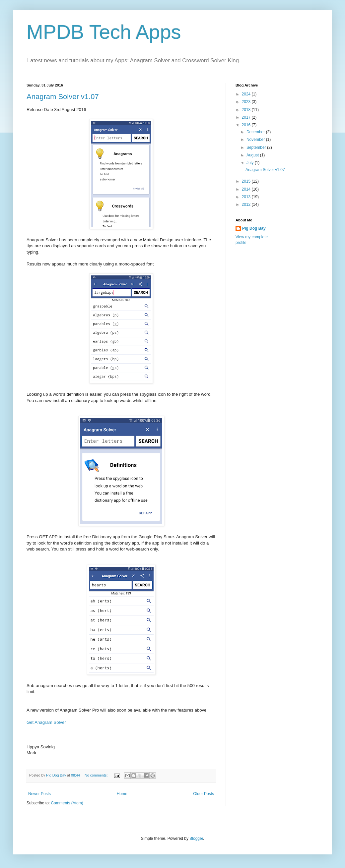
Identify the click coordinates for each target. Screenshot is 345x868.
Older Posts (204, 794)
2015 (247, 181)
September (257, 147)
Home (122, 794)
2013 (247, 197)
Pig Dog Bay (254, 228)
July (251, 163)
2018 (247, 110)
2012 (247, 204)
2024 (247, 94)
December (256, 132)
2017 (247, 117)
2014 (247, 189)
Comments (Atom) (67, 803)
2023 (247, 102)
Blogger (196, 839)
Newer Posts (39, 794)
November (256, 140)
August (253, 155)
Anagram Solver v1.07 (63, 97)
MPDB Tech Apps (104, 32)
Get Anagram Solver (46, 722)
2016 (247, 125)
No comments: (97, 775)
